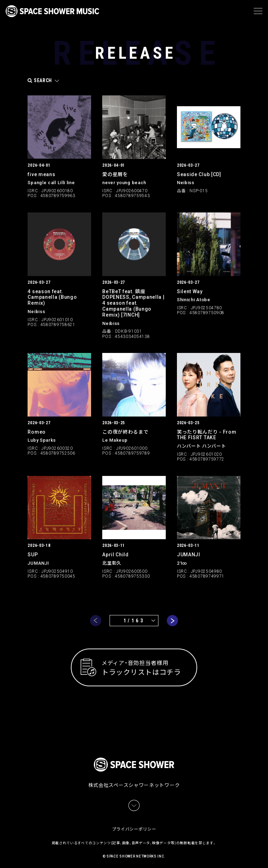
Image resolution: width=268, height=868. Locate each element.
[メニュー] (258, 11)
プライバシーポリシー (134, 826)
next (172, 620)
